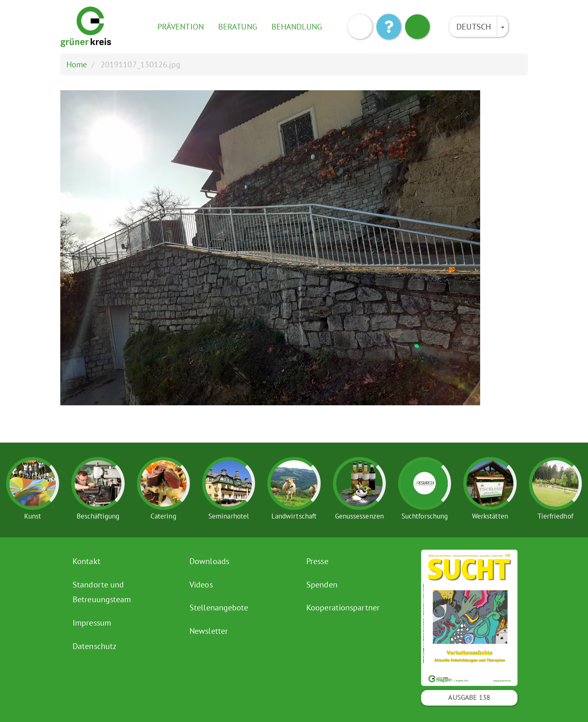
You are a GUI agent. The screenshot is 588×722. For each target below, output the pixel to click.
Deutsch (474, 27)
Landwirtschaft (294, 516)
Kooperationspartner (343, 608)
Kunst (33, 516)
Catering (163, 516)
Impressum (92, 623)
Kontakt (87, 561)
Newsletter (209, 631)
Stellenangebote (219, 608)
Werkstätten (490, 516)
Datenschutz (95, 646)
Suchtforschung (425, 516)
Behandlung (297, 27)
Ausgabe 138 (469, 697)
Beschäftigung (98, 516)
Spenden (322, 585)
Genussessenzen (359, 516)
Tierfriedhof (555, 516)
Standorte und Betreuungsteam (102, 592)
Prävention (181, 27)
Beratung (238, 27)
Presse (317, 561)
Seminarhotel (229, 516)
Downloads (209, 561)
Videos (201, 585)
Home (77, 64)
